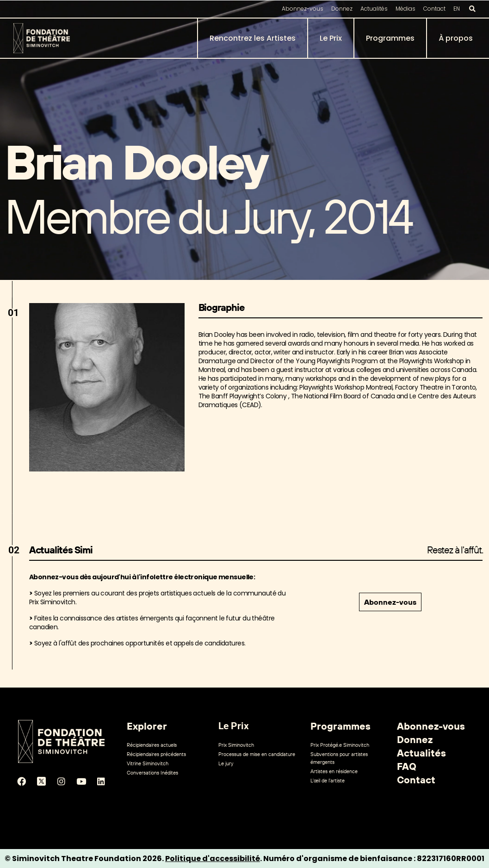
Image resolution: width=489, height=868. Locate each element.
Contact (434, 9)
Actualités (374, 9)
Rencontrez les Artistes (253, 38)
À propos (456, 38)
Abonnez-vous (303, 9)
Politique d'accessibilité (213, 859)
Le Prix (331, 38)
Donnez (342, 9)
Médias (405, 9)
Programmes (390, 38)
